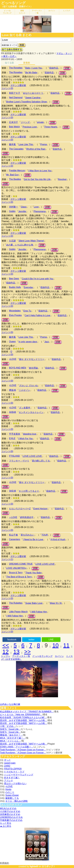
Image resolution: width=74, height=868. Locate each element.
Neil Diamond (16, 98)
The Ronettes (16, 68)
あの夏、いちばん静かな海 (20, 245)
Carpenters (15, 539)
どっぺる (7, 12)
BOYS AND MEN (18, 368)
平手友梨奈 (15, 434)
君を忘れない (27, 535)
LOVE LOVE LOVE (32, 456)
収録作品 (54, 68)
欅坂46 (12, 390)
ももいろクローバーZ (20, 509)
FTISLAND (14, 456)
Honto (8, 789)
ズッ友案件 (25, 408)
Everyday (29, 287)
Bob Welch (14, 127)
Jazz (47, 342)
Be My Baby (31, 73)
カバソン (52, 11)
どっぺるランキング (42, 656)
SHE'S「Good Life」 (10, 729)
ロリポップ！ (48, 866)
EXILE (12, 438)
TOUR (45, 535)
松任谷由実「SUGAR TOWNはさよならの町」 (23, 717)
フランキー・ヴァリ (19, 461)
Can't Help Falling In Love (37, 315)
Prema (44, 144)
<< (6, 645)
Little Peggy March (18, 612)
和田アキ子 (15, 93)
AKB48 (12, 412)
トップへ (5, 656)
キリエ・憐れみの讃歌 (17, 801)
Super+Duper (12, 795)
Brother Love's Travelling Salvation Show (26, 102)
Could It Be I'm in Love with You (37, 279)
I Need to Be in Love (33, 539)
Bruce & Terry (16, 573)
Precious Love (30, 127)
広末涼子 (13, 122)
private (40, 122)
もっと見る (6, 823)
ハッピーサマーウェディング (19, 775)
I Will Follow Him (39, 612)
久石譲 (12, 241)
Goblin (12, 211)
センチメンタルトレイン (31, 412)
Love (36, 207)
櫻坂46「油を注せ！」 (11, 735)
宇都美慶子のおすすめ (11, 820)
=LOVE (13, 359)
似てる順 (9, 63)
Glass (24, 207)
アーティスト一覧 (21, 656)
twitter (31, 640)
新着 (22, 12)
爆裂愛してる (12, 798)
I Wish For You (26, 439)
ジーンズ (25, 122)
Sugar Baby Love (34, 603)
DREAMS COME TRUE (21, 564)
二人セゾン (24, 390)
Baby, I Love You (34, 68)
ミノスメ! (67, 11)
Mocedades (15, 311)
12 (6, 652)
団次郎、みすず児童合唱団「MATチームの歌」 (24, 720)
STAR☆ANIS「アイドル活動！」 (17, 747)
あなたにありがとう (33, 93)
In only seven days (28, 342)
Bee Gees (14, 279)
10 (56, 645)
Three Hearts (51, 127)
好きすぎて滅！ (12, 778)
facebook (12, 640)
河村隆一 (13, 207)
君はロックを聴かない (15, 783)
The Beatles (15, 179)
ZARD (7, 766)
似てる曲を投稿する (12, 49)
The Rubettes (16, 603)
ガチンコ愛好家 (18, 85)
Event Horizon (40, 509)
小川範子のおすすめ (10, 811)
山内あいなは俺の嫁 (10, 704)
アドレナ (9, 781)
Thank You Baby (34, 573)
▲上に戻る (6, 826)
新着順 (27, 63)
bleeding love (30, 434)
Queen (12, 342)
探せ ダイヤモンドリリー (32, 359)
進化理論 (33, 368)
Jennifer (22, 211)
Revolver (62, 179)
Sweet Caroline (33, 98)
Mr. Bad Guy (12, 175)
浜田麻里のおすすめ (10, 814)
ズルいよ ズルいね (28, 385)
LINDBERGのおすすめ (11, 817)
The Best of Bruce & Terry (19, 577)
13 (16, 652)
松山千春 (13, 535)
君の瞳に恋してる (41, 461)
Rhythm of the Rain (36, 149)
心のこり (10, 792)
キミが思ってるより (29, 491)
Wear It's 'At (56, 603)
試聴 (67, 68)
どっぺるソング (13, 3)
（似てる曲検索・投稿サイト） (17, 6)
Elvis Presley (15, 315)
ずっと (7, 760)
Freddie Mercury (17, 171)
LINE (51, 640)
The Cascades (16, 149)
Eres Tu (27, 311)
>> (27, 652)
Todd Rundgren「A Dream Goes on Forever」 (23, 750)
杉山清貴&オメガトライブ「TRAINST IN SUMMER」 (27, 712)
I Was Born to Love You (40, 171)
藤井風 (12, 144)
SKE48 (12, 491)
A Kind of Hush (58, 539)
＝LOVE (13, 517)
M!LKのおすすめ (8, 808)
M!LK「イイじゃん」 (10, 741)
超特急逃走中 (27, 517)
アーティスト (37, 12)
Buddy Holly (15, 287)
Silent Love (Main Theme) (31, 241)
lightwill (34, 866)
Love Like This (26, 144)
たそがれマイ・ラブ (14, 772)
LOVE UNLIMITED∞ (16, 568)
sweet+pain (10, 763)
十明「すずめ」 (8, 726)
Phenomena (40, 211)
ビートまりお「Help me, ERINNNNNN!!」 (21, 715)
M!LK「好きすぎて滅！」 (13, 738)
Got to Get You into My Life (37, 179)
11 (66, 645)
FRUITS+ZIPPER (13, 769)
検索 (22, 45)
